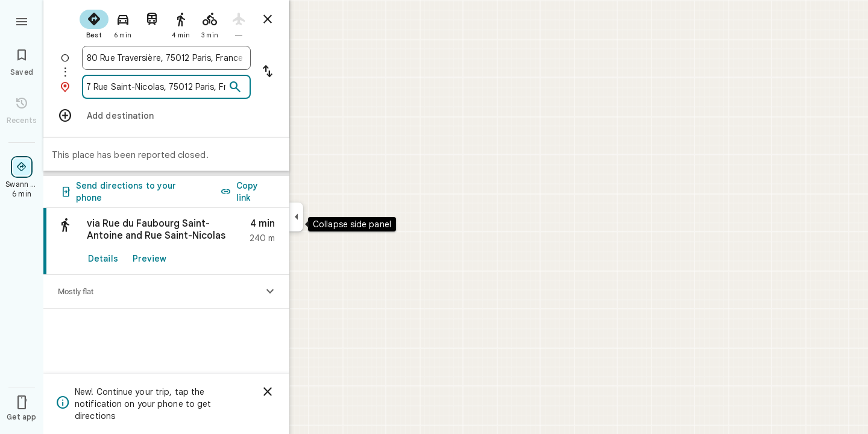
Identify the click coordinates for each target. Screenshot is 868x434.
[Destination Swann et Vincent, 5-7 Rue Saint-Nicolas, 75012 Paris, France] (156, 87)
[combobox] (166, 58)
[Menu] (22, 20)
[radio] (94, 23)
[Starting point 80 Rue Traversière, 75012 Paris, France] (166, 58)
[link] (166, 241)
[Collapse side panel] (296, 217)
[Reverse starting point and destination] (268, 72)
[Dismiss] (268, 392)
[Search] (235, 87)
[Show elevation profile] (270, 292)
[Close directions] (268, 19)
